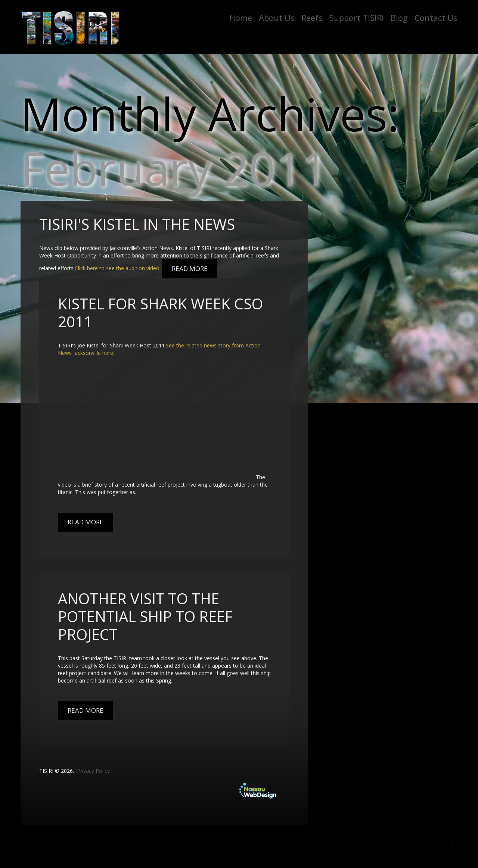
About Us (277, 18)
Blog (399, 18)
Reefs (312, 18)
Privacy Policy (93, 771)
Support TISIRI (357, 18)
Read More (190, 268)
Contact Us (436, 18)
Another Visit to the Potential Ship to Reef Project (145, 616)
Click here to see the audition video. (118, 268)
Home (241, 18)
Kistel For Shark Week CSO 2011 (160, 313)
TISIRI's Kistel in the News (137, 224)
